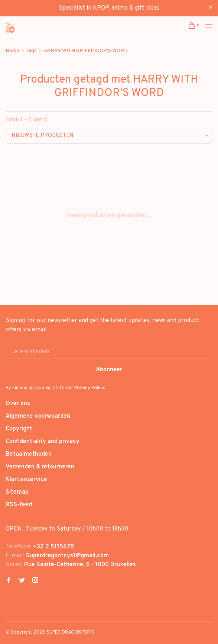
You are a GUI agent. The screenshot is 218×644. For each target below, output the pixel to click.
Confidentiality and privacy (43, 442)
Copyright (19, 429)
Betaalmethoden (29, 454)
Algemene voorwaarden (38, 416)
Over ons (18, 404)
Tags (31, 51)
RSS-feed (19, 505)
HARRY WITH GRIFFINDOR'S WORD (85, 51)
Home (12, 51)
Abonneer (109, 370)
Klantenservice (26, 480)
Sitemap (17, 492)
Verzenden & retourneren (40, 467)
